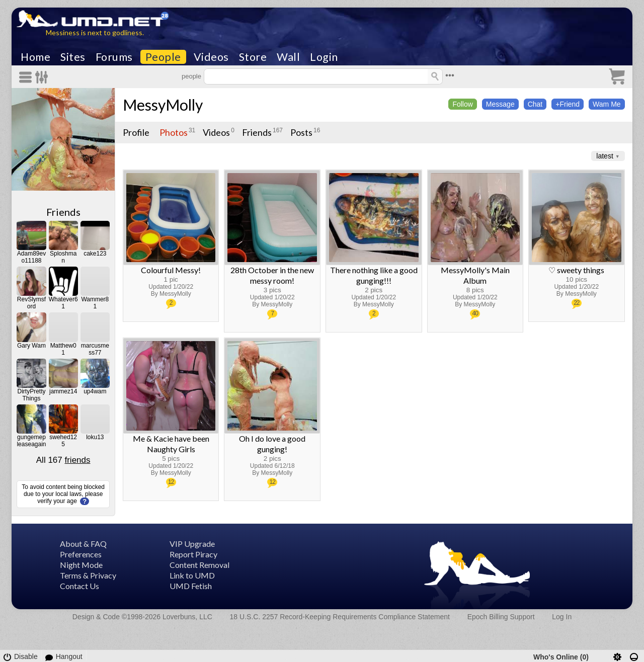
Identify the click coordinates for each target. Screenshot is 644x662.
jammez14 (63, 391)
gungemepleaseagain (31, 441)
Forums (114, 57)
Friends (63, 212)
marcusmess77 (95, 349)
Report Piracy (193, 554)
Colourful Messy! (171, 270)
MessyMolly (163, 105)
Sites (73, 57)
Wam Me (607, 104)
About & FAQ (83, 544)
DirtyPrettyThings (31, 395)
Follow (462, 104)
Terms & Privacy (88, 575)
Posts (301, 132)
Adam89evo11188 (31, 257)
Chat (535, 104)
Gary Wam (31, 346)
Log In (562, 617)
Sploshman (63, 257)
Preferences (81, 554)
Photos (174, 132)
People (163, 57)
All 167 (63, 460)
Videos (211, 57)
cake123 (95, 254)
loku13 (95, 437)
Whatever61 (63, 303)
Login (324, 57)
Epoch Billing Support (501, 617)
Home (35, 57)
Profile (136, 132)
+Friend (568, 104)
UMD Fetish (191, 586)
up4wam (95, 391)
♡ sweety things (576, 270)
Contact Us (79, 586)
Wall (288, 57)
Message (500, 104)
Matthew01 (63, 349)
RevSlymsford (31, 303)
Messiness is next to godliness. (95, 32)
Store (253, 57)
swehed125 (63, 441)
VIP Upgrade (192, 544)
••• (450, 75)
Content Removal (199, 565)
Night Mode (81, 565)
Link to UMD (192, 575)
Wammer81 (95, 303)
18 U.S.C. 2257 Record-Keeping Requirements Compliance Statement (340, 617)
